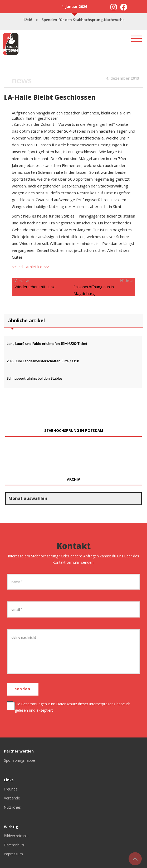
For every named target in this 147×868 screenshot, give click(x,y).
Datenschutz (67, 704)
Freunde (11, 789)
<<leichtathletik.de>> (31, 267)
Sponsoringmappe (19, 760)
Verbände (12, 798)
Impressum (13, 854)
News (22, 80)
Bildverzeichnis (16, 836)
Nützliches (12, 807)
